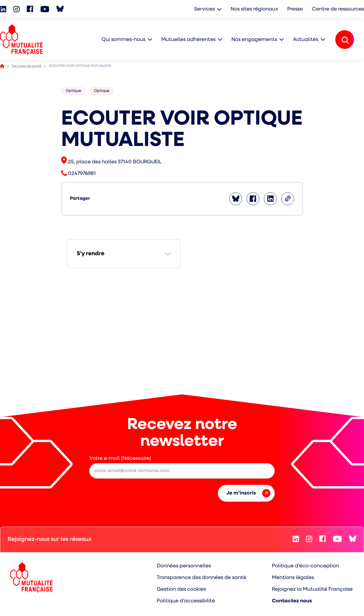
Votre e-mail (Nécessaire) (120, 459)
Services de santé (27, 66)
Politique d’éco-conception (305, 566)
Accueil (2, 66)
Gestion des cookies (181, 589)
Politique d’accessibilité (186, 601)
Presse (295, 9)
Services (204, 9)
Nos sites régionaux (254, 9)
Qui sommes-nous (123, 40)
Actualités (306, 40)
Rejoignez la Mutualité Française (312, 589)
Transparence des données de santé (201, 578)
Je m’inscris (248, 493)
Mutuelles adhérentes (188, 40)
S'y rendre (91, 254)
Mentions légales (293, 578)
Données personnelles (184, 566)
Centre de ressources (338, 9)
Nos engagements (254, 40)
